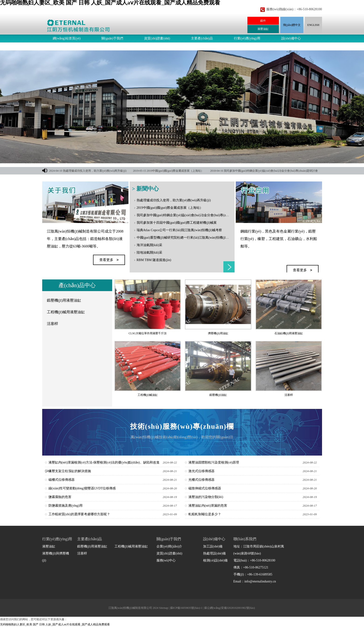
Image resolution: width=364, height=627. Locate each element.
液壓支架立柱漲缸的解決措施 (70, 471)
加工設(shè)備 (213, 546)
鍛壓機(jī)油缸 (218, 395)
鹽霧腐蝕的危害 (60, 497)
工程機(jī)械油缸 (148, 395)
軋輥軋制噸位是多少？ (205, 514)
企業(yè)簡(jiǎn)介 (169, 546)
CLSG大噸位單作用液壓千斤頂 (148, 333)
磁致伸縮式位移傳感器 (205, 488)
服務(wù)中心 (62, 46)
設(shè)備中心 (291, 38)
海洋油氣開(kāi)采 (149, 245)
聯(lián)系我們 (103, 46)
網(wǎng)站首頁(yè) (67, 38)
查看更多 (229, 267)
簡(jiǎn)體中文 (292, 25)
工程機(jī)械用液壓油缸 (66, 312)
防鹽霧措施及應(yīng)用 (66, 506)
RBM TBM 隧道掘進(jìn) (154, 260)
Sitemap (164, 608)
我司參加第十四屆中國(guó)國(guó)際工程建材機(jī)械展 (177, 223)
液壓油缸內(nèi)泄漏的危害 (208, 506)
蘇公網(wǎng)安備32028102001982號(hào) (230, 608)
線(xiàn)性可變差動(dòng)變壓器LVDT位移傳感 (82, 488)
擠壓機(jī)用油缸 (218, 333)
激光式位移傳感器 (201, 471)
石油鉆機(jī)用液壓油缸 (289, 333)
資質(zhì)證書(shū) (157, 38)
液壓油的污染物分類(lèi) (206, 497)
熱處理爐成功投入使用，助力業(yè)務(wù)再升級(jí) (174, 200)
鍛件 (263, 21)
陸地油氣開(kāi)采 (149, 253)
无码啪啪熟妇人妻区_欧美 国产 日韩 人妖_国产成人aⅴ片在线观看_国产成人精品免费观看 (55, 624)
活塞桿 (52, 324)
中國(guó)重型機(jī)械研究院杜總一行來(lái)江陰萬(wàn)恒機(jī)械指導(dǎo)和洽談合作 (198, 238)
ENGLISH (313, 25)
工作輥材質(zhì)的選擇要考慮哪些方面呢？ (79, 514)
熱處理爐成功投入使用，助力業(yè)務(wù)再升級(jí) (95, 171)
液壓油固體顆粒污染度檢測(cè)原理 (214, 462)
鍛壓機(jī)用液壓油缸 (64, 300)
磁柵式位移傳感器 (62, 480)
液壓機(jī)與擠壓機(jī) (56, 557)
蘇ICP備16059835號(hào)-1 (186, 608)
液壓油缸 (263, 29)
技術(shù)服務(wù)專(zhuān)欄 (182, 426)
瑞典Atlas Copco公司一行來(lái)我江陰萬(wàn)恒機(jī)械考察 (179, 230)
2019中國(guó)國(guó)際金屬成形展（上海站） (175, 171)
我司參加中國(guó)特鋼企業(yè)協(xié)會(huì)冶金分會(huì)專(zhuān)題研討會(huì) (195, 215)
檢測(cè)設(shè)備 (215, 560)
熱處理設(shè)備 (215, 553)
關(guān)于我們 (112, 38)
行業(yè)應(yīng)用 (247, 38)
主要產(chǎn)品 (202, 38)
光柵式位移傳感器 (201, 480)
